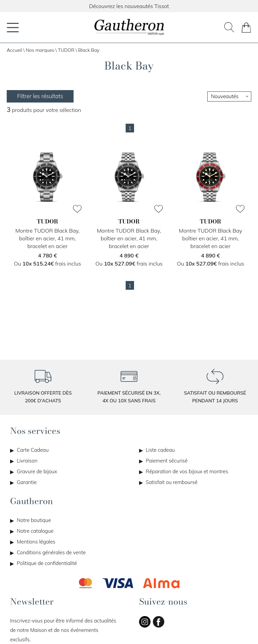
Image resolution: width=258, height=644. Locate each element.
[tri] (229, 96)
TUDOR (66, 50)
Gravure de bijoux (37, 471)
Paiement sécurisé (167, 461)
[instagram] (145, 626)
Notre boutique (34, 520)
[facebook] (159, 626)
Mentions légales (36, 542)
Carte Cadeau (33, 450)
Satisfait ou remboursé (172, 482)
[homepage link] (129, 27)
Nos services (35, 431)
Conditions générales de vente (51, 552)
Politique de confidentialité (47, 563)
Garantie (27, 482)
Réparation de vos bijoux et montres (187, 471)
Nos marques (40, 50)
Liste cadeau (160, 450)
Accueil (14, 50)
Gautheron (31, 501)
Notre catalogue (35, 531)
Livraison (27, 461)
